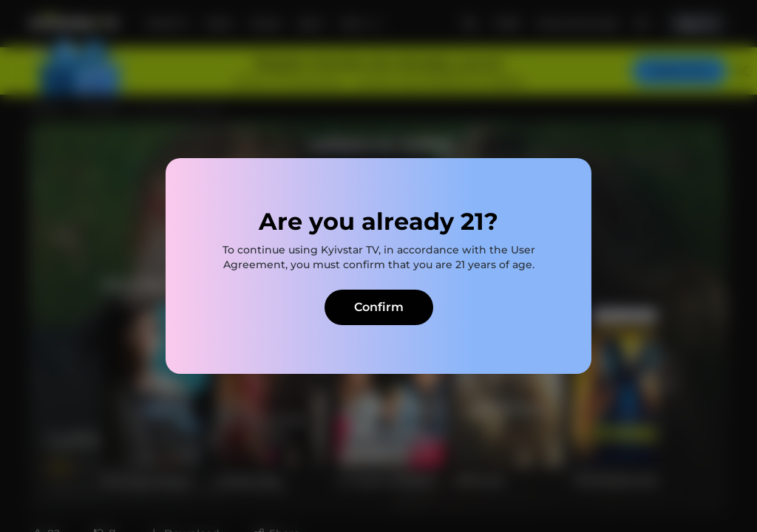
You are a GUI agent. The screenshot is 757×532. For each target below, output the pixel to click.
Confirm (379, 307)
